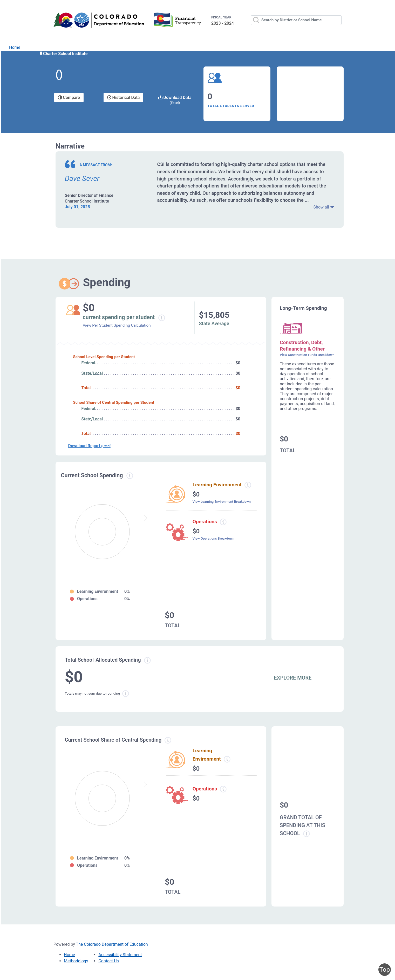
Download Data (175, 100)
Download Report (90, 446)
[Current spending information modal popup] (130, 476)
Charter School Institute (63, 54)
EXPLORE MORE (293, 678)
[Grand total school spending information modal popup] (307, 834)
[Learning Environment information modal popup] (227, 759)
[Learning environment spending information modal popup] (248, 485)
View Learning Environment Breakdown (222, 502)
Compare (69, 98)
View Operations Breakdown (213, 538)
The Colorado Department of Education (112, 944)
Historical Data (124, 98)
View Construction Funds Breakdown (307, 355)
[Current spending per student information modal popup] (162, 318)
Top (385, 970)
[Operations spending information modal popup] (223, 522)
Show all (324, 207)
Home (15, 47)
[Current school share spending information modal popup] (168, 740)
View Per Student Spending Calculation (117, 325)
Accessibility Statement (120, 955)
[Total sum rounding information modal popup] (126, 694)
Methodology (76, 961)
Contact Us (109, 961)
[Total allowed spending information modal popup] (147, 660)
